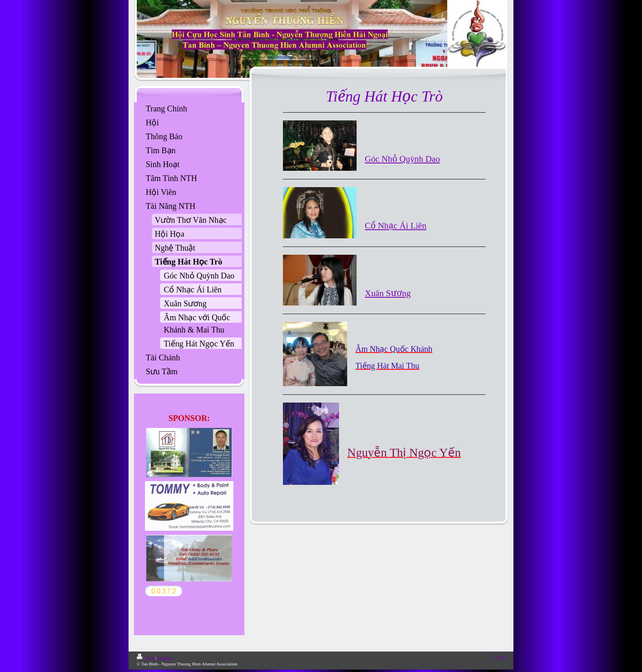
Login (500, 656)
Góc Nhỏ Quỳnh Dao (402, 159)
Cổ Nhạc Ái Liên (396, 226)
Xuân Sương (388, 293)
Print (146, 658)
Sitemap (165, 658)
